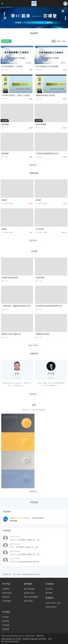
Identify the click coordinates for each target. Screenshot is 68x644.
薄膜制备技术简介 (43, 334)
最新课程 (49, 593)
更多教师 (34, 394)
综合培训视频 (41, 124)
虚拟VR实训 (7, 593)
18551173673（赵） (54, 603)
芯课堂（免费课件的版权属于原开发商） (32, 639)
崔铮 (17, 374)
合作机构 (6, 625)
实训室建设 (7, 601)
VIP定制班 (40, 229)
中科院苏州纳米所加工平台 (31, 574)
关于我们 (6, 617)
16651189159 (51, 607)
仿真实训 (6, 597)
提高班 (38, 200)
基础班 (4, 200)
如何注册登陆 (29, 589)
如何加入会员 (29, 593)
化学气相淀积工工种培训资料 (47, 66)
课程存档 (40, 636)
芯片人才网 (16, 574)
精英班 (4, 229)
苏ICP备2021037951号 (10, 641)
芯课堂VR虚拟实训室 (10, 278)
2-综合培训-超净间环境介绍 (28, 562)
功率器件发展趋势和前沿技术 (47, 153)
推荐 (64, 41)
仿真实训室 (40, 278)
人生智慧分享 (6, 574)
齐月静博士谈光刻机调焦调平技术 (49, 306)
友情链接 (6, 629)
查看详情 (34, 492)
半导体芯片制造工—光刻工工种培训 (16, 95)
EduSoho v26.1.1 (18, 636)
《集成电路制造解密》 (38, 518)
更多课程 (34, 165)
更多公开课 (34, 345)
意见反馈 (49, 589)
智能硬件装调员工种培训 (45, 95)
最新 (54, 41)
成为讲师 (6, 621)
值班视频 (5, 124)
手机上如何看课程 (31, 597)
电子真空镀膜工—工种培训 (12, 66)
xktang (12, 518)
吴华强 (51, 374)
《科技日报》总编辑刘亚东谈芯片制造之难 (18, 306)
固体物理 (5, 153)
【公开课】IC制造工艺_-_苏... (29, 540)
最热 (59, 41)
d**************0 (15, 537)
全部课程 (6, 41)
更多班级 (34, 241)
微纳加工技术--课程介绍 (11, 334)
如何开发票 (28, 601)
